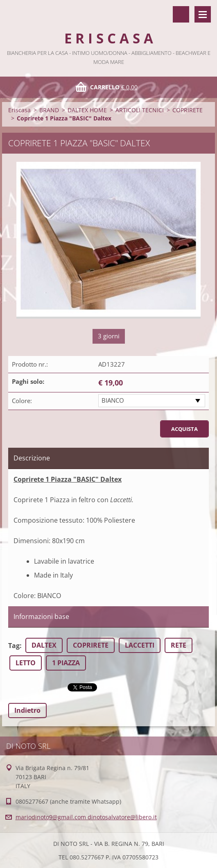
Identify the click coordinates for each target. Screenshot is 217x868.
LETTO (26, 663)
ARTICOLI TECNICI (140, 110)
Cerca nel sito (181, 14)
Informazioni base (41, 616)
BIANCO (113, 400)
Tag (14, 646)
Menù (203, 14)
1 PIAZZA (66, 663)
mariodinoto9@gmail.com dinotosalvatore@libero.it (86, 817)
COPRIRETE (188, 110)
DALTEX (44, 645)
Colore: (22, 401)
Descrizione (32, 458)
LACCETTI (140, 645)
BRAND (49, 110)
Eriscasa (19, 110)
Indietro (27, 710)
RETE (179, 645)
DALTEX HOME (87, 110)
